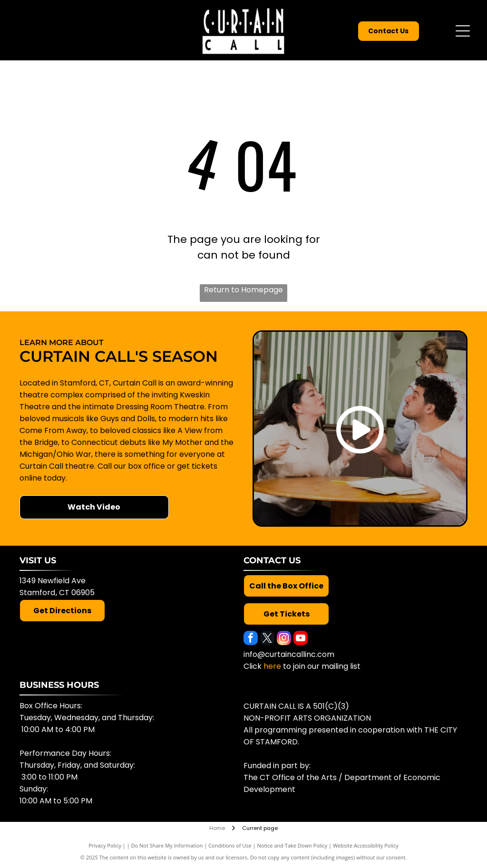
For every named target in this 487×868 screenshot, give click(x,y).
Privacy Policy (105, 845)
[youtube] (301, 639)
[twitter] (267, 639)
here (272, 666)
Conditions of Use (230, 845)
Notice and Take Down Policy (292, 845)
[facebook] (251, 639)
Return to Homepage (243, 290)
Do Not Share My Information (167, 845)
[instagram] (284, 639)
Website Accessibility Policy (366, 845)
